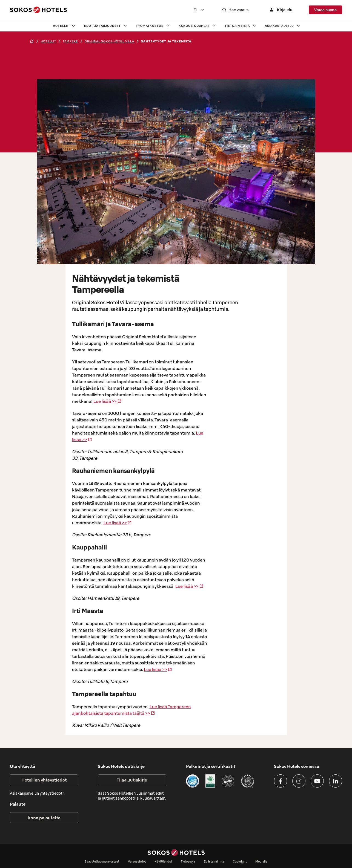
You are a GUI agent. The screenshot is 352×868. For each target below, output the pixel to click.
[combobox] (204, 10)
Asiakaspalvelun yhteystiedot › (37, 793)
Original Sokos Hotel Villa (109, 41)
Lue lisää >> (108, 401)
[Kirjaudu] (283, 10)
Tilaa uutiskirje (132, 780)
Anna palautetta (44, 818)
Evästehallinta (214, 861)
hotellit (48, 41)
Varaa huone (325, 10)
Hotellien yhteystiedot (44, 780)
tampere (70, 41)
